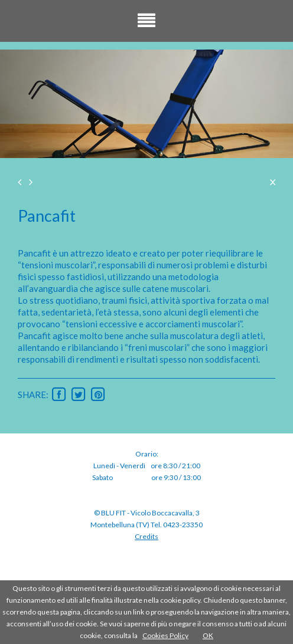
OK (208, 635)
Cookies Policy (165, 635)
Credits (146, 536)
